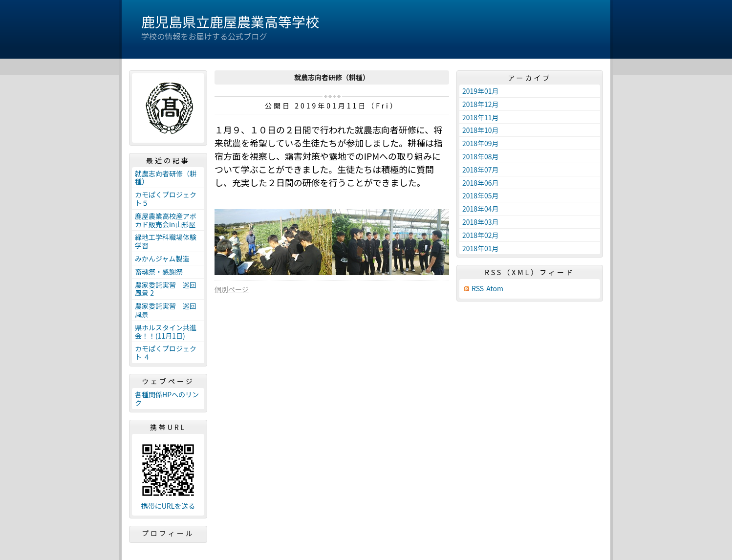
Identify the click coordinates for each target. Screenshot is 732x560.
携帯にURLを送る (168, 506)
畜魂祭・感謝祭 (159, 272)
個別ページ (232, 289)
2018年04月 (481, 209)
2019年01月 (481, 91)
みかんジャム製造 (162, 258)
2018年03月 (481, 222)
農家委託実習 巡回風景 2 (166, 289)
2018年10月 (481, 130)
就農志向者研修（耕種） (166, 178)
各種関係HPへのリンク (167, 398)
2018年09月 (481, 143)
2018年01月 (481, 248)
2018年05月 (481, 195)
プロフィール (168, 533)
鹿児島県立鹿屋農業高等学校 (230, 22)
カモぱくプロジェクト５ (166, 199)
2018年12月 (481, 104)
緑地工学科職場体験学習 (166, 241)
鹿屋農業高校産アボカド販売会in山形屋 (166, 220)
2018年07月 (481, 170)
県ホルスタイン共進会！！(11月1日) (166, 332)
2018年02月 (481, 235)
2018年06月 (481, 183)
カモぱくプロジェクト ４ (166, 353)
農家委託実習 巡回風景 (166, 310)
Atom (495, 289)
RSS (478, 289)
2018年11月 (481, 117)
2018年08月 (481, 156)
